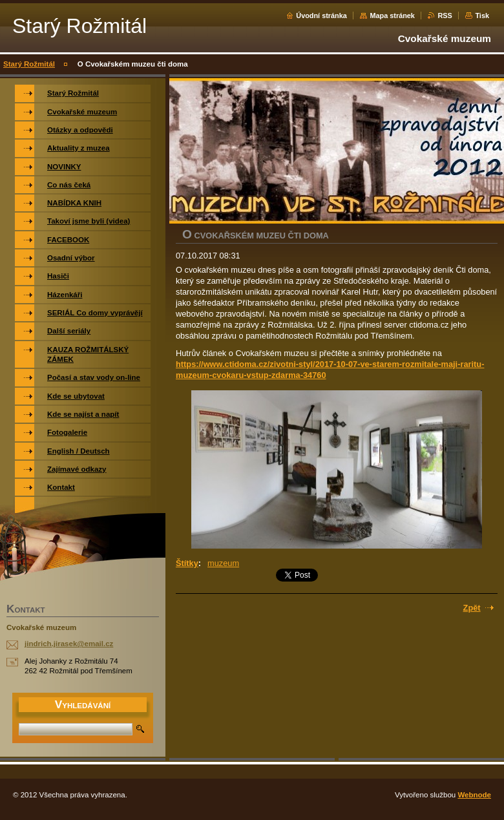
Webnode (474, 795)
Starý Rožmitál (29, 64)
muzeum (223, 563)
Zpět (472, 608)
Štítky (187, 563)
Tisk (482, 16)
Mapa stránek (392, 16)
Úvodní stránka (321, 16)
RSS (445, 16)
